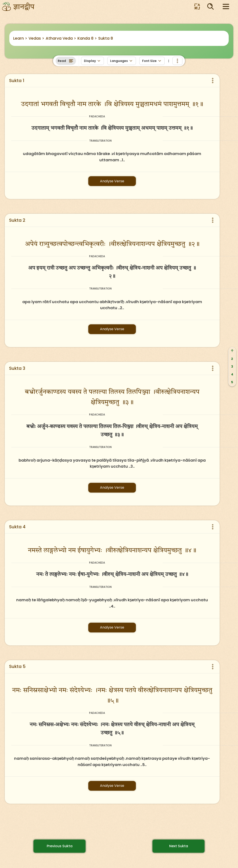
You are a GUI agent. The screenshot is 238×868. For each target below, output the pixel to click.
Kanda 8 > (87, 38)
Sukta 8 (106, 38)
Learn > (20, 38)
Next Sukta (179, 846)
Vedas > (36, 38)
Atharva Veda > (61, 38)
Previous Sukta (60, 846)
